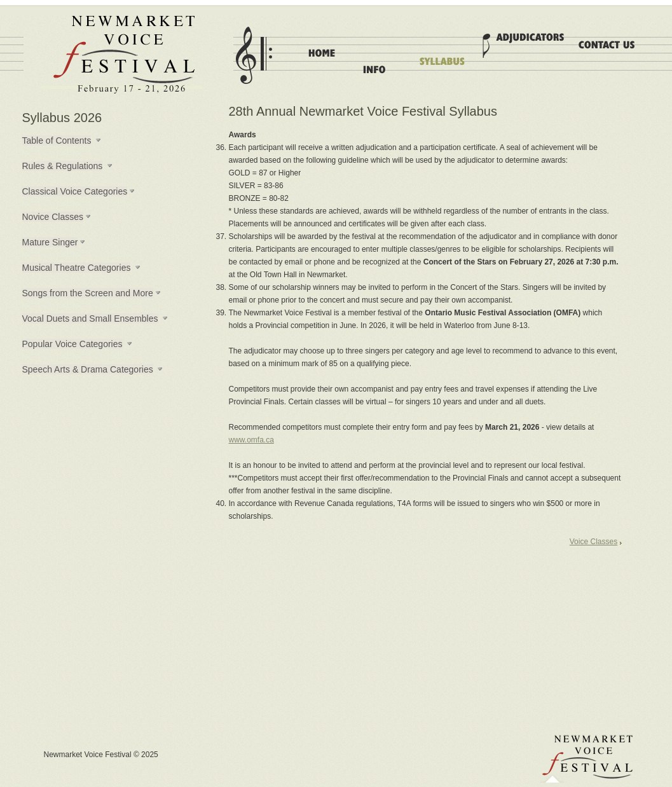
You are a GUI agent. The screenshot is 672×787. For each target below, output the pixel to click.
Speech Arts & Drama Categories (88, 369)
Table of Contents (57, 140)
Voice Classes (593, 542)
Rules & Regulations (63, 166)
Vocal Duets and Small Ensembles (90, 318)
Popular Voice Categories (72, 344)
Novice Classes (53, 217)
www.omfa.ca (251, 440)
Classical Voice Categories (75, 191)
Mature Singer (50, 242)
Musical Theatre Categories (77, 268)
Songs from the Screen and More (88, 293)
